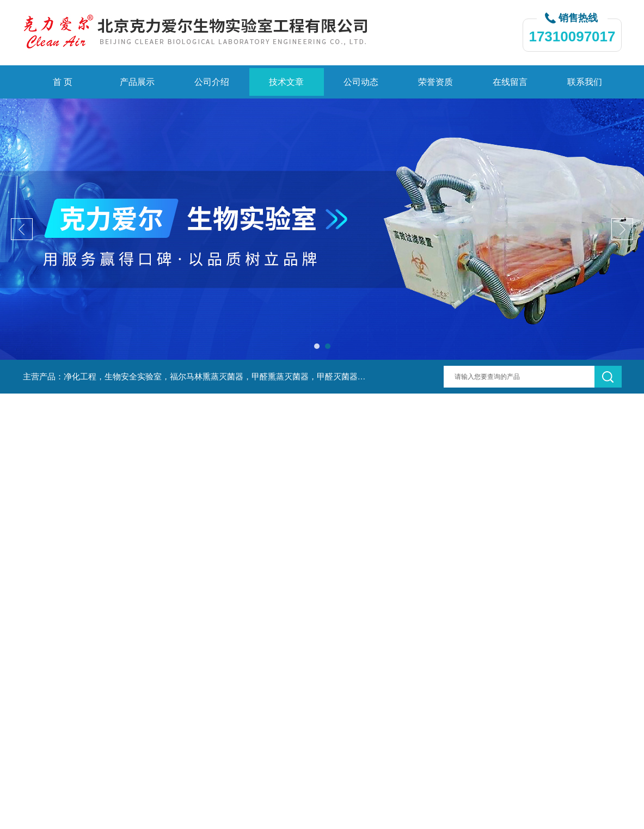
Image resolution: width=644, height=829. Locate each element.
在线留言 (510, 82)
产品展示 (137, 82)
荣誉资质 (436, 82)
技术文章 (286, 82)
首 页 (63, 82)
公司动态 (361, 82)
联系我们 (585, 82)
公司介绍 (212, 82)
